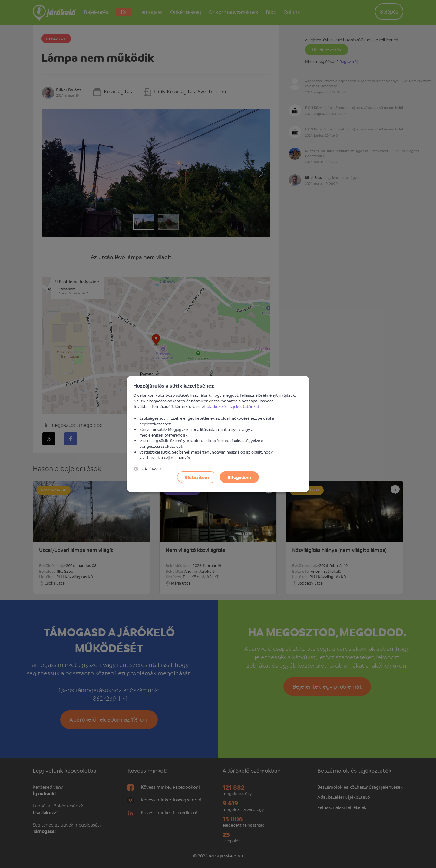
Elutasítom (197, 477)
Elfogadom (239, 477)
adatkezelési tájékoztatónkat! (233, 406)
